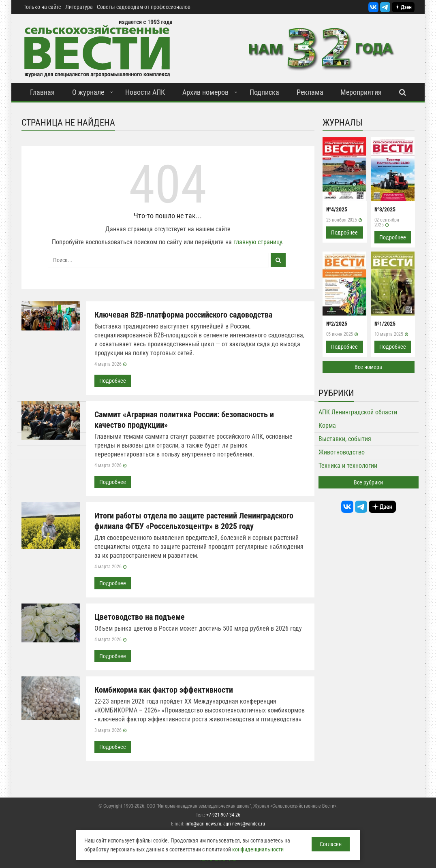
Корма (327, 425)
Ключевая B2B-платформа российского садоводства (183, 315)
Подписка (264, 92)
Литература (79, 7)
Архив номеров (205, 92)
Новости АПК (145, 92)
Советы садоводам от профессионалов (144, 7)
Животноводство (342, 452)
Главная (42, 92)
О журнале (88, 92)
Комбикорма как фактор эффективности (164, 690)
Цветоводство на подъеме (140, 617)
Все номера (368, 367)
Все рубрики (368, 482)
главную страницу (258, 242)
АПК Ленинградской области (358, 412)
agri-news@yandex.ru (244, 824)
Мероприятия (361, 92)
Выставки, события (345, 439)
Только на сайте (42, 7)
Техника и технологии (348, 466)
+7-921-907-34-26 (223, 815)
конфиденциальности (258, 849)
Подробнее (113, 381)
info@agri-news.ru (203, 824)
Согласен (331, 844)
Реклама (310, 92)
